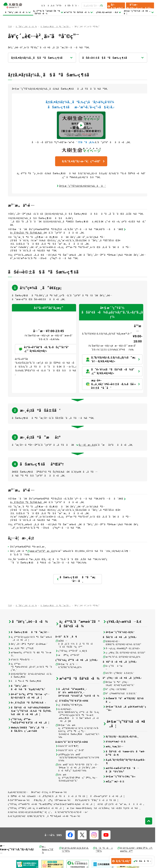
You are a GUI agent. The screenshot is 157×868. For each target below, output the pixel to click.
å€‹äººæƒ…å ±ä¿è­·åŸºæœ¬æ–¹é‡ (50, 792)
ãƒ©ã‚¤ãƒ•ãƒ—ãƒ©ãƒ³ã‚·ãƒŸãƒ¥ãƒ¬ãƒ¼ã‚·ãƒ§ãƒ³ (122, 643)
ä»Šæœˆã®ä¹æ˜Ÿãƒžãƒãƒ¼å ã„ (124, 700)
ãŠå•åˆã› (72, 5)
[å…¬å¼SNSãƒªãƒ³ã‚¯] (70, 835)
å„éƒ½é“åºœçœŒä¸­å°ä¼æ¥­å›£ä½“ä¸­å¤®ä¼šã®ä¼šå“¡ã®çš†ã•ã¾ (77, 692)
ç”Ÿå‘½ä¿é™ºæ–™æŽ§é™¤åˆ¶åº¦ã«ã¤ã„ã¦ (29, 721)
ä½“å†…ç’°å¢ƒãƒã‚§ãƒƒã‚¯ (119, 673)
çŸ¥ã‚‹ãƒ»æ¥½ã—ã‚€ (109, 12)
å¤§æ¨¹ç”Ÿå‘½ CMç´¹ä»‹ (119, 776)
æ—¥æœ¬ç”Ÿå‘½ (46, 849)
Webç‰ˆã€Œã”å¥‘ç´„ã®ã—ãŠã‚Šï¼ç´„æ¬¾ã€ (28, 729)
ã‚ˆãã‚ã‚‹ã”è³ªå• (52, 5)
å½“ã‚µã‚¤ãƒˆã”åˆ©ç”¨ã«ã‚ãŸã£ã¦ (97, 800)
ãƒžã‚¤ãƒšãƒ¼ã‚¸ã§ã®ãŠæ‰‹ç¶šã (42, 58)
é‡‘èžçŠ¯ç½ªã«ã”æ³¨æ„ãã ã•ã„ (121, 804)
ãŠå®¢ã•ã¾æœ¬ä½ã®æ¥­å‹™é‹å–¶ (124, 753)
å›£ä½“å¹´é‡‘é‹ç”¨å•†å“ (71, 750)
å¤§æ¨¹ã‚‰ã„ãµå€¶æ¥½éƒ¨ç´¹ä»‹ (124, 708)
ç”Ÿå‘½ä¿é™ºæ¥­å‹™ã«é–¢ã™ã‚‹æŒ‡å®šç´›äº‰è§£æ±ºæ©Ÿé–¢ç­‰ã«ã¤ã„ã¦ (51, 804)
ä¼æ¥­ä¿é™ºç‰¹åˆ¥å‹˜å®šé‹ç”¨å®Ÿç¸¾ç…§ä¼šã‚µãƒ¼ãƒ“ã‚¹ (76, 778)
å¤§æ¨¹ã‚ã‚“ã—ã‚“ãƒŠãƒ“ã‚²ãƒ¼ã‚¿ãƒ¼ (69, 666)
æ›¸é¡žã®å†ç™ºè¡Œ (21, 648)
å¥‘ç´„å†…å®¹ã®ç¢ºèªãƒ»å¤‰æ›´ (28, 644)
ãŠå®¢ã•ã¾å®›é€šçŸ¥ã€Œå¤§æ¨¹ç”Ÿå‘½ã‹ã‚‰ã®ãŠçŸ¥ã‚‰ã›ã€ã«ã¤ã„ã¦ (30, 711)
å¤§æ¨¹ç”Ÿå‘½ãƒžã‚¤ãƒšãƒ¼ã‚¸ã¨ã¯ (81, 186)
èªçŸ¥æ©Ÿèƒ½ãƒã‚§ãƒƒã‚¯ (120, 693)
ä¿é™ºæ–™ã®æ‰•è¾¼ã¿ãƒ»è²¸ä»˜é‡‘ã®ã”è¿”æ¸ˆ (30, 667)
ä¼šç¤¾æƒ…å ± (114, 741)
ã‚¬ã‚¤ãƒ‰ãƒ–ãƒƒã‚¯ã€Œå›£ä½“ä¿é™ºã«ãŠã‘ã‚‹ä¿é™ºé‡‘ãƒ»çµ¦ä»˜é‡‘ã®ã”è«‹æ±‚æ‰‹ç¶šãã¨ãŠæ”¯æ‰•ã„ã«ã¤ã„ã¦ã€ (77, 715)
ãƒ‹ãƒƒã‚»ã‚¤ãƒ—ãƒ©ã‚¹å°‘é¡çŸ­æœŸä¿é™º (135, 849)
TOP (10, 27)
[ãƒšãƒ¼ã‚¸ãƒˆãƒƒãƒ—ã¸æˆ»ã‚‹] (149, 821)
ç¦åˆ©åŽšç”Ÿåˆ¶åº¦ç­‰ (69, 705)
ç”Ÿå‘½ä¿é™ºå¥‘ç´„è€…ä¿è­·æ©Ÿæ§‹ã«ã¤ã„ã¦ (36, 808)
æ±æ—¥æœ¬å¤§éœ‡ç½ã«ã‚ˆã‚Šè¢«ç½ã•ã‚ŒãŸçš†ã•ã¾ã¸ (104, 808)
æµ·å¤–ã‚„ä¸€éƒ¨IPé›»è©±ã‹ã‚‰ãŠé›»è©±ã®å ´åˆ (113, 384)
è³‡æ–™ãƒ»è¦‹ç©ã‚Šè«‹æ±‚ (140, 6)
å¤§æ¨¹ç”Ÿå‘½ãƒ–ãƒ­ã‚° (119, 632)
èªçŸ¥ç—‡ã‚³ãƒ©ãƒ (115, 689)
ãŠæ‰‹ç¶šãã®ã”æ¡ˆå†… (56, 27)
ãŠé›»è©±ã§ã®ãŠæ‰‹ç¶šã (113, 58)
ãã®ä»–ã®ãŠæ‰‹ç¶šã (26, 681)
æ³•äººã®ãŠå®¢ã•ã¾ (78, 12)
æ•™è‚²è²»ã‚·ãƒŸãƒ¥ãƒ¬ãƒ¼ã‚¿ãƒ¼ (122, 657)
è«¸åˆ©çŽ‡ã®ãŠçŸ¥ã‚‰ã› (27, 702)
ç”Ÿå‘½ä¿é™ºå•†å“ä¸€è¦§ (71, 651)
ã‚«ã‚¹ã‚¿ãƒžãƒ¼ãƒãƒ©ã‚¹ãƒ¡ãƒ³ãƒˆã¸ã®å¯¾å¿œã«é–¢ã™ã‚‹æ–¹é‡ (45, 816)
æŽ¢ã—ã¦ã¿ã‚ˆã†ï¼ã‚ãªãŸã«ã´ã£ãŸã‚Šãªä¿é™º (75, 644)
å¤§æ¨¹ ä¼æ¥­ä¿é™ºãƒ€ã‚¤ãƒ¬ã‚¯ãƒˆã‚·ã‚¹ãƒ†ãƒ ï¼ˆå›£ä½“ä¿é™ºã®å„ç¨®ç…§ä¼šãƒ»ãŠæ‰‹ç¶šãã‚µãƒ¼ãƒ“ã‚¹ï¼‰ (77, 731)
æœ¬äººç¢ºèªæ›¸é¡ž (41, 551)
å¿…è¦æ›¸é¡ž (86, 445)
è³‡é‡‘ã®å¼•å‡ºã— (21, 660)
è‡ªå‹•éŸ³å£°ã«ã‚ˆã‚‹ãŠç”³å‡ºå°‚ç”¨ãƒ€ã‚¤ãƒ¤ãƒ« (49, 349)
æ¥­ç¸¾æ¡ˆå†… (113, 746)
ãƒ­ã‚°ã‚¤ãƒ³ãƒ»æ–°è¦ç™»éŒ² (84, 161)
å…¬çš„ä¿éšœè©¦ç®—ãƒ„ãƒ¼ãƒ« (121, 648)
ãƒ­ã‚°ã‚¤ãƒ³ (115, 6)
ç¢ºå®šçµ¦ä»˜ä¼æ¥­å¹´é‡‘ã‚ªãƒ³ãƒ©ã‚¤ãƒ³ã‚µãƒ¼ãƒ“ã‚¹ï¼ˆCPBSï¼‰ (77, 757)
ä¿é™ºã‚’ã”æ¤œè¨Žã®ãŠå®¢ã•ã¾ (48, 12)
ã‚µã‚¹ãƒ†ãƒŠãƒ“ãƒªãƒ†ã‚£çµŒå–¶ (124, 761)
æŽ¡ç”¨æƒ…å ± (114, 781)
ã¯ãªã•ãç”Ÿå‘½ (103, 849)
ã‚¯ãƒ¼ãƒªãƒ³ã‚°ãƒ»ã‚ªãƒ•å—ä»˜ (71, 812)
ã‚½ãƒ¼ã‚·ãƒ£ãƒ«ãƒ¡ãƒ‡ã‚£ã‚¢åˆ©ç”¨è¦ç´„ (30, 812)
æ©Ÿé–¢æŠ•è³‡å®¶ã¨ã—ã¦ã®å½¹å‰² (121, 770)
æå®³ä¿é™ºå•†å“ (68, 655)
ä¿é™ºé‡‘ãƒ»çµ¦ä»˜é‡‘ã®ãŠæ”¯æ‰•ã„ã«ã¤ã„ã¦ (30, 638)
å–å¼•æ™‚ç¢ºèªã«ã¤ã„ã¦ (107, 796)
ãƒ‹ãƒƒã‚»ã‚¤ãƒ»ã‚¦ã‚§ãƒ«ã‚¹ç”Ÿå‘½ (74, 849)
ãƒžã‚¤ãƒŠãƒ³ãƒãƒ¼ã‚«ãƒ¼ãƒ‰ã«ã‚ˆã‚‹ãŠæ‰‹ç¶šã (30, 675)
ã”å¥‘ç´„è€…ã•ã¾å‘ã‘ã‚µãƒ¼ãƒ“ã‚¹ (27, 687)
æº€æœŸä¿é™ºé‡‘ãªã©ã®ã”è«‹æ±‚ (30, 654)
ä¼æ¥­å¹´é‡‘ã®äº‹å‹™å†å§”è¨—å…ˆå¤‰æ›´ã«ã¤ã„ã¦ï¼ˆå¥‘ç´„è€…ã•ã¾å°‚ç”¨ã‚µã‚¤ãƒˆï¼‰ (77, 767)
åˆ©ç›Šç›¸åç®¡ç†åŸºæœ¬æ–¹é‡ (53, 800)
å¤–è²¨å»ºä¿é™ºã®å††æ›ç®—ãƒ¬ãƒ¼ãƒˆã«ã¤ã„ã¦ (29, 696)
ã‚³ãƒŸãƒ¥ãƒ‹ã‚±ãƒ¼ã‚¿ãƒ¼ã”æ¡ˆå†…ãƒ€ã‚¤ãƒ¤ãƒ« (113, 359)
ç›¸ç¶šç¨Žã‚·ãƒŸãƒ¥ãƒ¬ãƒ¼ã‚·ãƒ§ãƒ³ (124, 653)
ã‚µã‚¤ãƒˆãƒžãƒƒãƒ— (18, 792)
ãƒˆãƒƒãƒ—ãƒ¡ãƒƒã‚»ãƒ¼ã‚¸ (121, 736)
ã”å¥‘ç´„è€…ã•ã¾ (18, 12)
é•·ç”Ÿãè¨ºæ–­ (113, 667)
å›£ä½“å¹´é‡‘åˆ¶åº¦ (67, 746)
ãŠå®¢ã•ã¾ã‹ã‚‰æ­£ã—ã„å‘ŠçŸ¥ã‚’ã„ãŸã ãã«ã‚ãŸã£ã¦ (48, 796)
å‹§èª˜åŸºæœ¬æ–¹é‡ (19, 800)
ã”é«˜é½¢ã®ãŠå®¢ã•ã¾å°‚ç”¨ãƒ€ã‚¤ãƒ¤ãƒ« (113, 371)
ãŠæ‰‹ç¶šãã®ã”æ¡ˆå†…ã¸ (76, 579)
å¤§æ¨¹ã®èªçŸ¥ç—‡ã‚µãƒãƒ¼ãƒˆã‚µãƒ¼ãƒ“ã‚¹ (119, 683)
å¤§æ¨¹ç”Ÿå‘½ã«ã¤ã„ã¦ (139, 12)
